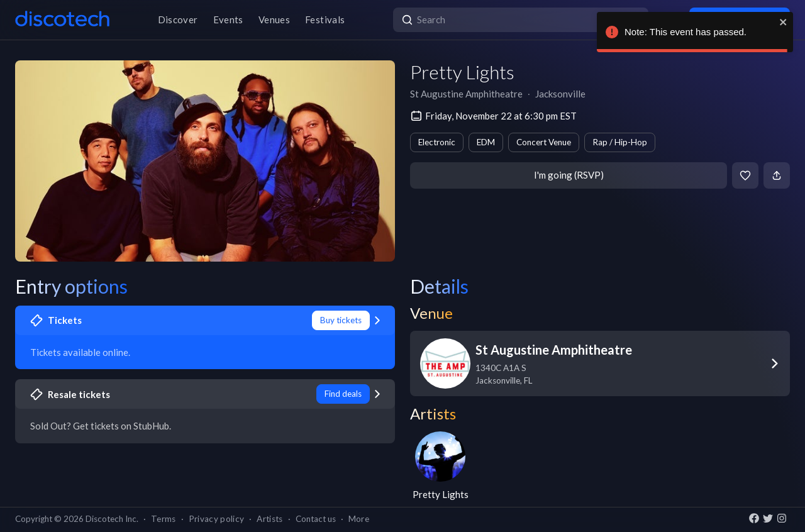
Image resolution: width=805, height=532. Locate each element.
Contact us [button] (316, 519)
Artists (269, 519)
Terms (164, 519)
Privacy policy (217, 519)
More (359, 519)
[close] (784, 22)
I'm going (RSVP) (569, 175)
